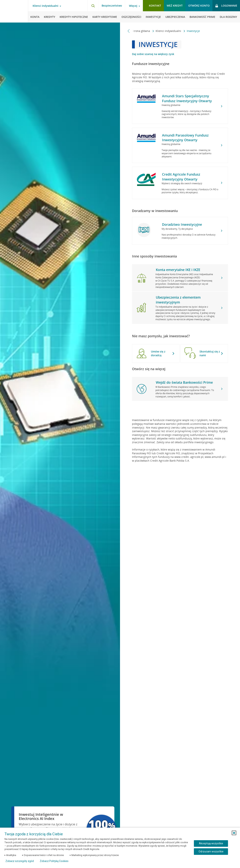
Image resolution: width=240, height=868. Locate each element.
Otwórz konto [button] (199, 6)
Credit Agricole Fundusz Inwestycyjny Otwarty (181, 177)
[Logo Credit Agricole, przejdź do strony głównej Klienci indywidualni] (14, 11)
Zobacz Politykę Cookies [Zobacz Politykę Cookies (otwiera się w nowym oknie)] (54, 861)
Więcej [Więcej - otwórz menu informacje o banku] (133, 6)
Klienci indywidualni (169, 31)
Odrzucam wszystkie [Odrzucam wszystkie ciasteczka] (211, 851)
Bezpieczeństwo (112, 6)
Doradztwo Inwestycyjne (182, 224)
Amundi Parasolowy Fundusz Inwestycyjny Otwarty (185, 138)
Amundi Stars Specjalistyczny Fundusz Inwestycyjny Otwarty (187, 98)
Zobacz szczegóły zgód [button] (20, 861)
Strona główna (141, 31)
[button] (234, 833)
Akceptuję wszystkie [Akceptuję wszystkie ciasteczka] (211, 843)
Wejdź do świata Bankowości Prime (184, 382)
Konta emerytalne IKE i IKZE (178, 270)
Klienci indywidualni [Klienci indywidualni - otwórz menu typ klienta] (45, 6)
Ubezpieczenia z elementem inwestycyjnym (178, 300)
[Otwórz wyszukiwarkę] (93, 6)
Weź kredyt (175, 6)
